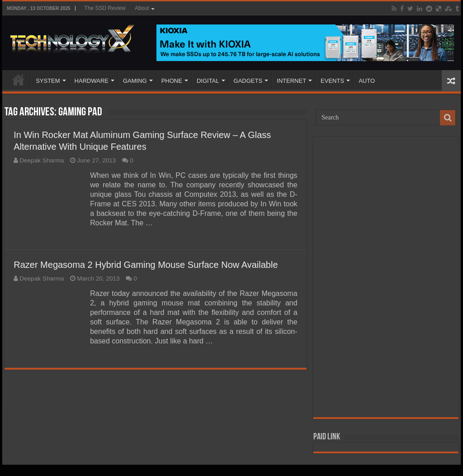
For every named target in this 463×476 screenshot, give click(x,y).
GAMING (135, 81)
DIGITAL (208, 81)
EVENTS (332, 81)
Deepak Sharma (42, 160)
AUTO (367, 81)
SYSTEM (48, 81)
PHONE (172, 81)
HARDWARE (92, 81)
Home (19, 80)
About (142, 8)
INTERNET (291, 81)
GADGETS (248, 81)
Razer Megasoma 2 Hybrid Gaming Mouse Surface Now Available (146, 265)
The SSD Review (105, 8)
